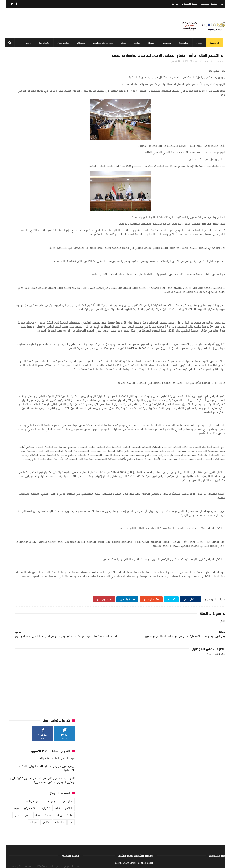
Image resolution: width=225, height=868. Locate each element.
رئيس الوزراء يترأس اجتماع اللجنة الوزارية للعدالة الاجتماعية (41, 104)
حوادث (10, 144)
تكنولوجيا (43, 43)
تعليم (169, 70)
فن (65, 158)
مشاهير (41, 158)
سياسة (165, 43)
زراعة (27, 43)
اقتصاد (150, 43)
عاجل (198, 43)
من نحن (218, 4)
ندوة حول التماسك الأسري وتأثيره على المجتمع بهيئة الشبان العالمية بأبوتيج (105, 826)
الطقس (63, 144)
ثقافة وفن (62, 43)
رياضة (135, 43)
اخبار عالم (62, 137)
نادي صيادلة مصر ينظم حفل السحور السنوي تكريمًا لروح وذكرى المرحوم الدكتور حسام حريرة (37, 116)
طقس (22, 151)
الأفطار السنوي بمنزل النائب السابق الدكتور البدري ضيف (107, 843)
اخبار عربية (48, 137)
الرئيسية (213, 43)
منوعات (80, 43)
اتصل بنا (170, 4)
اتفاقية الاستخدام (185, 4)
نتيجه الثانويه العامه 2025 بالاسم (50, 94)
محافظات (182, 43)
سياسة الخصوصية (204, 4)
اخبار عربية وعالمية (102, 43)
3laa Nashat (153, 863)
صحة (122, 43)
